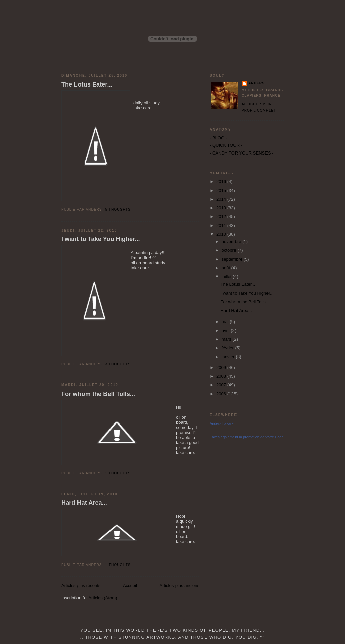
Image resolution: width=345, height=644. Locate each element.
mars (227, 339)
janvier (229, 357)
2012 (222, 217)
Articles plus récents (81, 586)
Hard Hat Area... (84, 503)
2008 (222, 376)
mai (226, 322)
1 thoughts (118, 473)
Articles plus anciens (180, 586)
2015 (222, 190)
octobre (230, 250)
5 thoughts (118, 210)
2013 (222, 208)
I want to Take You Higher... (101, 239)
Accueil (130, 586)
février (228, 348)
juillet (227, 277)
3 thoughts (118, 364)
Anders (257, 83)
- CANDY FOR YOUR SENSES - (242, 153)
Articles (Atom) (103, 598)
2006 (222, 394)
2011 (222, 225)
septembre (233, 259)
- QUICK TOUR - (226, 145)
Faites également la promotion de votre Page (247, 437)
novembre (232, 242)
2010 (222, 234)
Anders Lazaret (222, 423)
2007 (222, 385)
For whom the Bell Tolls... (98, 394)
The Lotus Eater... (87, 84)
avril (226, 330)
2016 (222, 182)
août (227, 268)
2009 (222, 367)
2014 (222, 199)
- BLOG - (218, 138)
